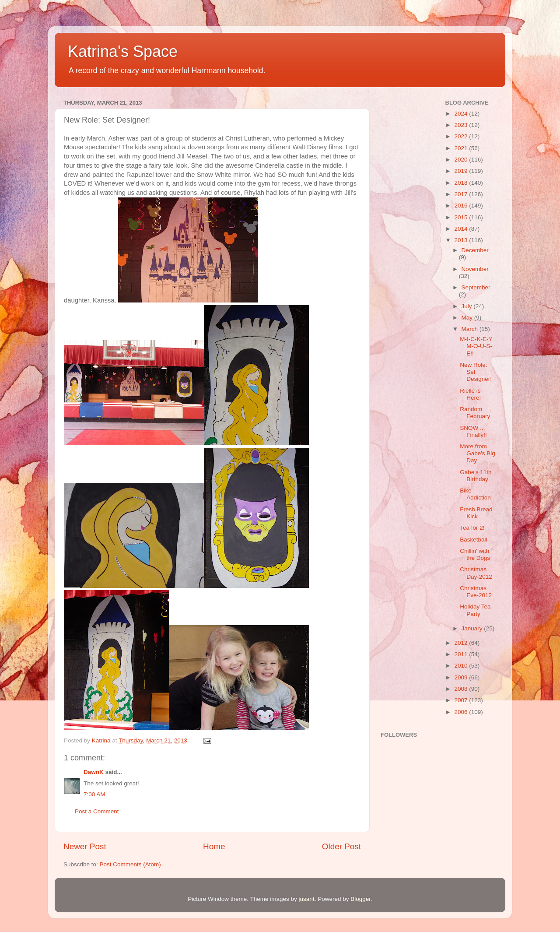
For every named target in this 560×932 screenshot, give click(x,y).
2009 (462, 677)
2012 (462, 643)
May (468, 318)
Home (214, 846)
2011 (462, 654)
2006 (462, 712)
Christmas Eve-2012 (476, 592)
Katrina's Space (123, 51)
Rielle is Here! (470, 394)
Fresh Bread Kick (476, 513)
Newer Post (85, 846)
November (475, 269)
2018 (462, 183)
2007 (462, 700)
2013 (462, 240)
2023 (462, 125)
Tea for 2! (472, 528)
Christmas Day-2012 (476, 573)
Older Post (341, 846)
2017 (462, 194)
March (471, 329)
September (476, 287)
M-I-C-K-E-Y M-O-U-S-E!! (476, 346)
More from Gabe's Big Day (478, 453)
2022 (462, 136)
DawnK (94, 772)
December (475, 250)
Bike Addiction (475, 494)
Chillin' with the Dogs (475, 554)
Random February (475, 413)
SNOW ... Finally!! (473, 431)
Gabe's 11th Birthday (476, 476)
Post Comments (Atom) (130, 864)
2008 (462, 689)
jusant (307, 899)
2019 (462, 171)
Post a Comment (97, 811)
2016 (462, 206)
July (468, 306)
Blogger (360, 899)
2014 (462, 229)
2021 (462, 148)
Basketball (473, 540)
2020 (462, 160)
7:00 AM (94, 794)
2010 (462, 666)
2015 (462, 217)
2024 (462, 114)
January (473, 628)
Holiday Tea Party (475, 610)
